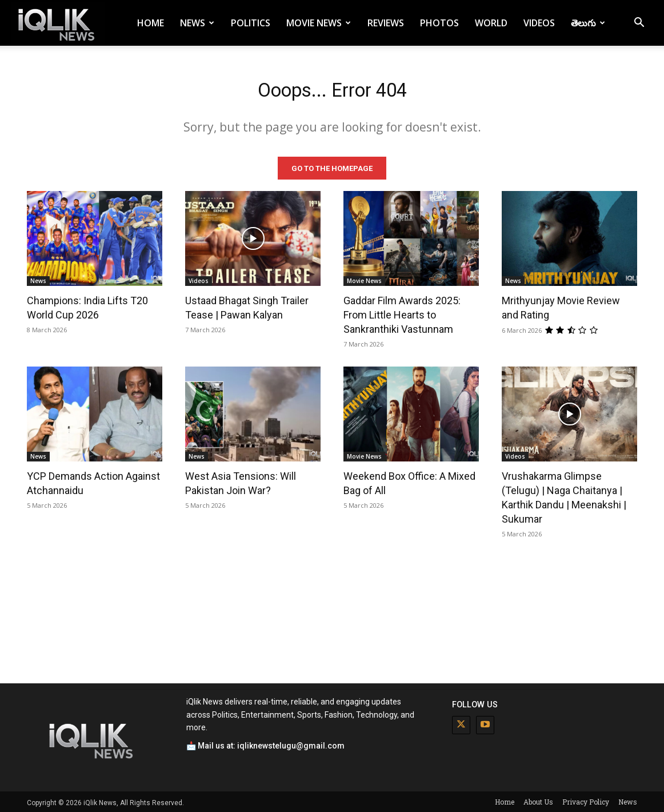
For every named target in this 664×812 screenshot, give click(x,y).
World (491, 23)
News (197, 23)
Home (151, 23)
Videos (539, 23)
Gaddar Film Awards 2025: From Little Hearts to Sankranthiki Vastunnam (402, 313)
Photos (439, 23)
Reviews (386, 23)
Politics (251, 23)
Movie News (319, 23)
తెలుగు (588, 23)
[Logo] (58, 23)
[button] (639, 24)
